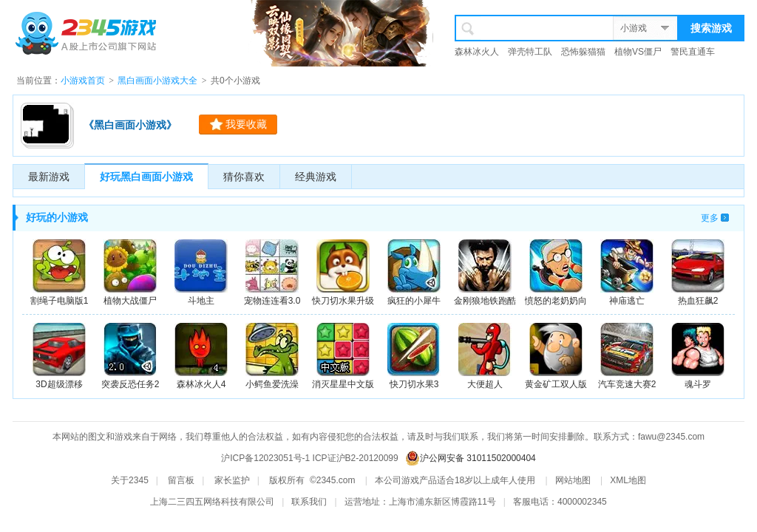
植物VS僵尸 (638, 52)
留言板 (181, 480)
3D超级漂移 (59, 356)
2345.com (336, 480)
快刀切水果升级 (343, 273)
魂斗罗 (698, 356)
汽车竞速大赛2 (627, 356)
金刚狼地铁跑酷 (485, 273)
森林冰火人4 (201, 356)
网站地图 (573, 480)
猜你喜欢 (244, 177)
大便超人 (485, 356)
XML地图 (628, 480)
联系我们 (309, 502)
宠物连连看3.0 (272, 273)
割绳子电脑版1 (60, 273)
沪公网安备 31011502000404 (478, 458)
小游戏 (634, 28)
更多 (710, 218)
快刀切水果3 (414, 356)
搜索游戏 (711, 28)
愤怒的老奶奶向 (556, 273)
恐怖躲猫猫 (583, 52)
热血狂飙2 (698, 273)
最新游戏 (49, 177)
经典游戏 (316, 177)
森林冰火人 (477, 52)
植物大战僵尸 (130, 273)
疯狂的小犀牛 (414, 273)
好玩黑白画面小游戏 (146, 177)
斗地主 (201, 273)
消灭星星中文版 (343, 356)
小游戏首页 (83, 81)
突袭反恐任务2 (130, 356)
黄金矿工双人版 (556, 356)
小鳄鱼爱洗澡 (272, 356)
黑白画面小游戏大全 (157, 81)
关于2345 (130, 480)
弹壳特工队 (530, 52)
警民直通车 (693, 52)
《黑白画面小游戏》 (130, 125)
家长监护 (232, 480)
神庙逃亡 (627, 273)
